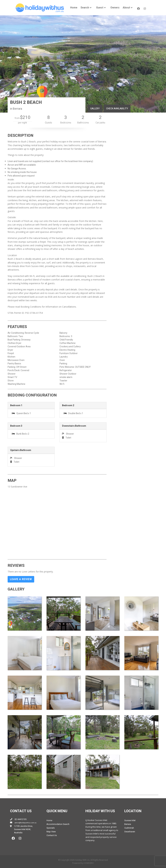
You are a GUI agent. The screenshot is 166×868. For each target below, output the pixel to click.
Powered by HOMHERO (83, 863)
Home (74, 8)
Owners (115, 8)
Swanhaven (130, 832)
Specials (51, 828)
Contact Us (52, 835)
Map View (51, 832)
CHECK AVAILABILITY (117, 109)
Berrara (128, 824)
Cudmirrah (129, 828)
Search (85, 8)
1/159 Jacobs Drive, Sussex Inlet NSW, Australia (23, 829)
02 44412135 (21, 819)
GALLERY (95, 109)
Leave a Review (21, 579)
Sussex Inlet (130, 820)
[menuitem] (74, 8)
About (126, 8)
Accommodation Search (58, 824)
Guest (100, 8)
